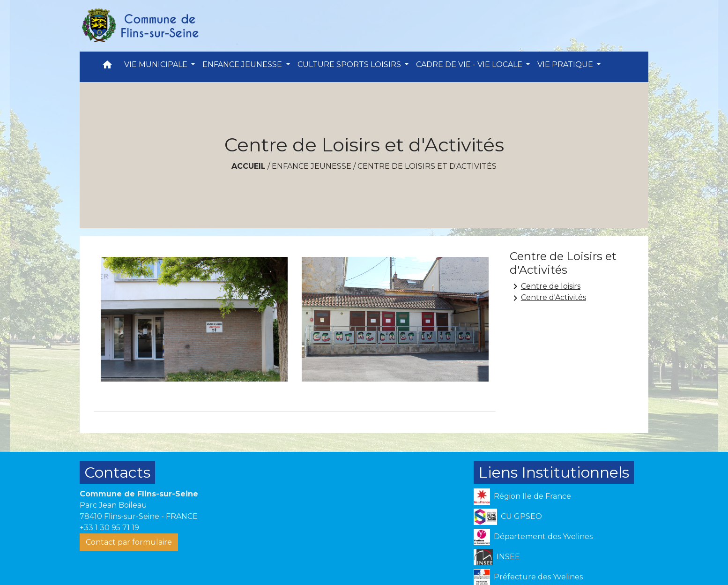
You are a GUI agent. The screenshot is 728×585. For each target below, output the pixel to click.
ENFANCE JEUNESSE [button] (243, 64)
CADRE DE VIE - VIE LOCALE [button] (470, 64)
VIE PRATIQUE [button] (566, 64)
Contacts (117, 472)
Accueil (249, 166)
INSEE (497, 557)
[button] (107, 67)
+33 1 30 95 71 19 (109, 528)
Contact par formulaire (129, 542)
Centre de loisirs (545, 286)
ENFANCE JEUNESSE (312, 166)
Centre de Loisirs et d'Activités (427, 166)
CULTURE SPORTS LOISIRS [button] (350, 64)
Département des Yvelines (533, 537)
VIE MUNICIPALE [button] (157, 64)
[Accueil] (140, 26)
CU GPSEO (508, 517)
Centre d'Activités (548, 298)
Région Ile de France (522, 497)
